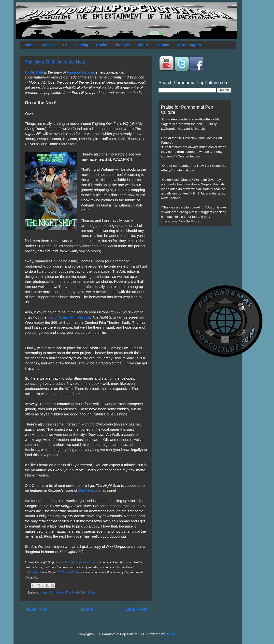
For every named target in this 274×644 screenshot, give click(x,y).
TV (65, 45)
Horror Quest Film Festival (69, 317)
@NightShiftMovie (71, 572)
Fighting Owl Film (81, 72)
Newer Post (37, 609)
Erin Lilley (57, 592)
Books (101, 45)
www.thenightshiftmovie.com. (77, 562)
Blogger (172, 634)
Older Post (137, 609)
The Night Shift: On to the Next (55, 62)
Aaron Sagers (189, 45)
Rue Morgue (88, 490)
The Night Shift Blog (80, 592)
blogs (44, 592)
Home (29, 45)
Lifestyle (122, 45)
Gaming (81, 45)
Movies (48, 45)
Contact (162, 45)
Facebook (35, 572)
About (143, 45)
